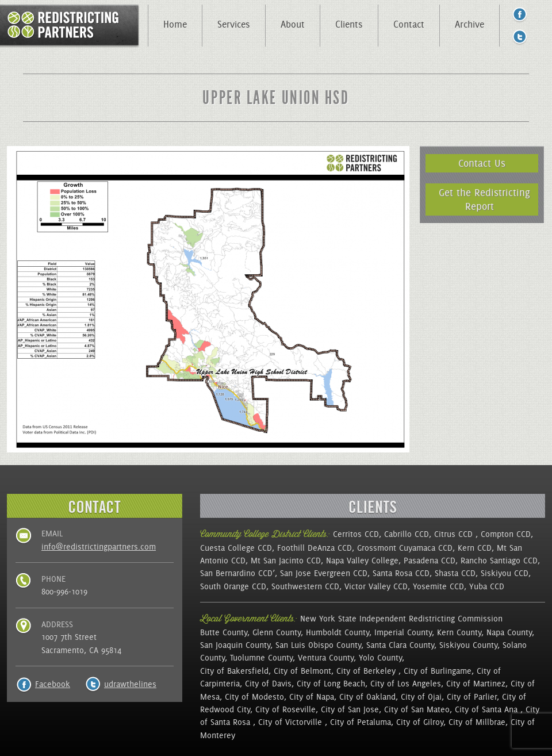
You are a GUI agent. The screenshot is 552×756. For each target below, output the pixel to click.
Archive (469, 24)
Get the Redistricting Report (484, 199)
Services (234, 24)
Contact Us (482, 163)
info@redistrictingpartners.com (99, 547)
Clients (349, 24)
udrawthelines (130, 684)
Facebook (53, 684)
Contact (409, 24)
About (293, 24)
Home (175, 24)
